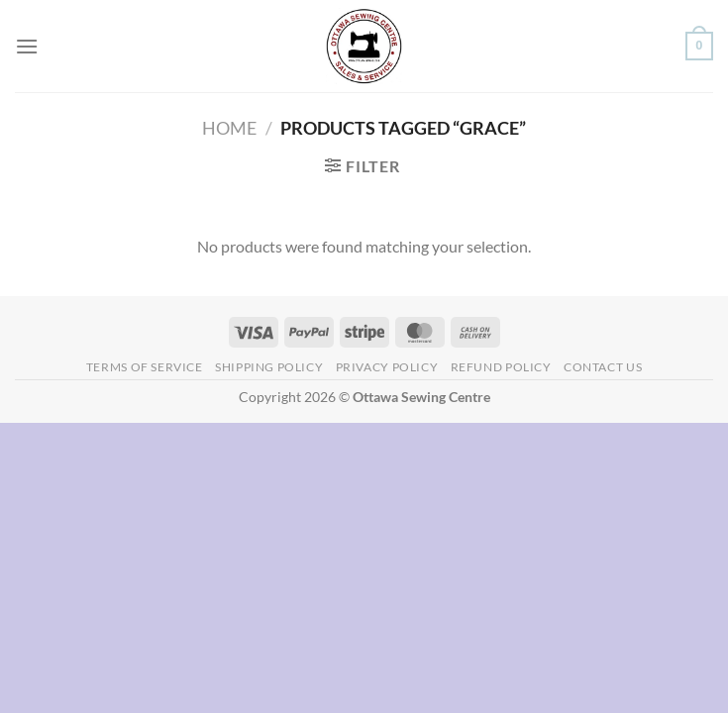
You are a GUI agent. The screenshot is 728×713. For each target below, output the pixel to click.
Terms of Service (145, 367)
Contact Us (603, 367)
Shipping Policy (269, 367)
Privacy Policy (387, 367)
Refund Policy (501, 367)
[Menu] (27, 46)
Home (229, 128)
